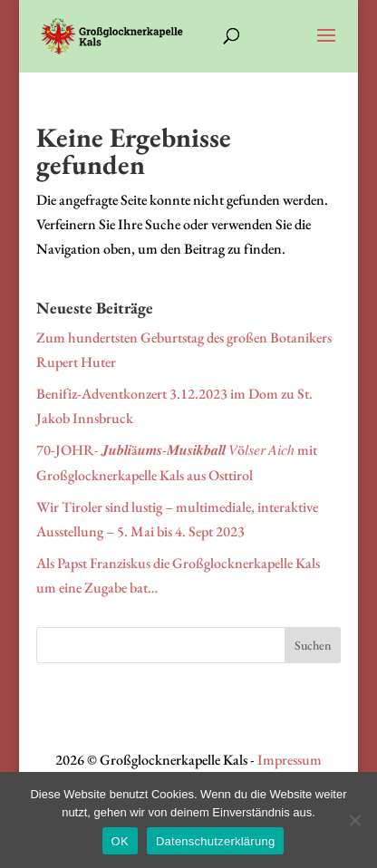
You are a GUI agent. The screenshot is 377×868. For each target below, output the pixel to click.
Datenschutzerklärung (215, 841)
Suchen (313, 645)
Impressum (290, 760)
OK (120, 841)
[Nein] (354, 820)
